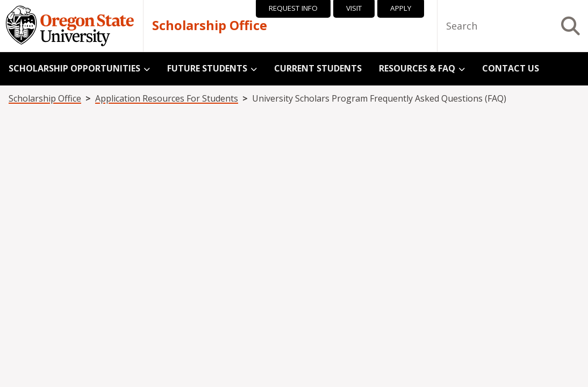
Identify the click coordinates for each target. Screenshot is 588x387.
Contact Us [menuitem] (511, 68)
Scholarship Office (210, 26)
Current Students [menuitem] (318, 68)
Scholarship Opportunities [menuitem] (74, 68)
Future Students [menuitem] (207, 68)
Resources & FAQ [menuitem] (417, 68)
